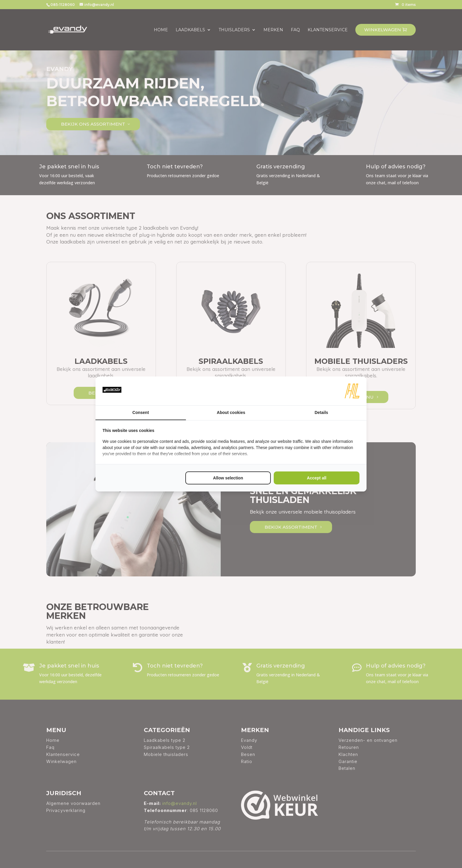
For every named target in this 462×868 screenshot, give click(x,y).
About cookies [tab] (231, 412)
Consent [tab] (141, 412)
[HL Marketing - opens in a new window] (352, 391)
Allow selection (228, 478)
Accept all (317, 478)
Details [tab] (321, 412)
